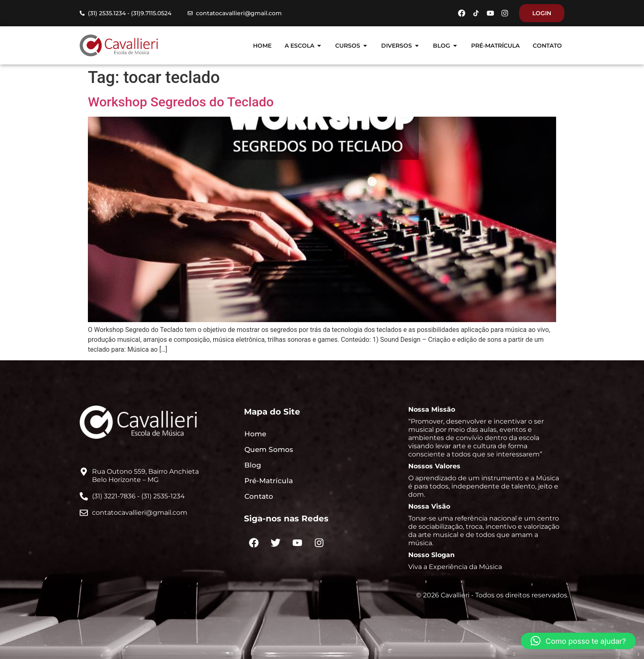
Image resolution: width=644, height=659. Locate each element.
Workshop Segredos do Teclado (181, 102)
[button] (578, 641)
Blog (253, 465)
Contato (259, 496)
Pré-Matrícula (269, 481)
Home (255, 434)
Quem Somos (269, 449)
